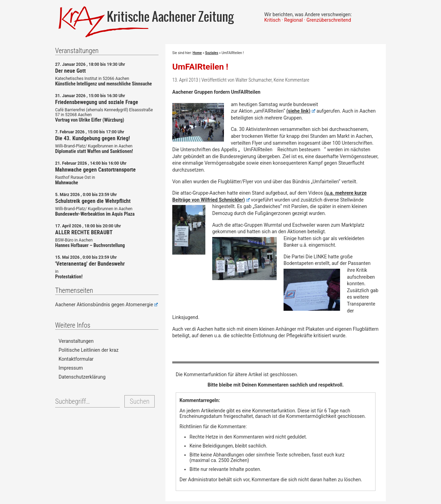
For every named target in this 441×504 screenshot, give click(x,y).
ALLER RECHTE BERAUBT (84, 232)
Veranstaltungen (76, 341)
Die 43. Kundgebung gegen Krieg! (93, 138)
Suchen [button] (139, 401)
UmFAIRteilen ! (200, 67)
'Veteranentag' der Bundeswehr (90, 264)
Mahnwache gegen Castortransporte (95, 169)
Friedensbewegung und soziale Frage (97, 102)
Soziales (212, 53)
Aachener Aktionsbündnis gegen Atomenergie (106, 305)
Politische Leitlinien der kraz (89, 350)
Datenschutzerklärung (82, 377)
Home (197, 53)
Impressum (71, 368)
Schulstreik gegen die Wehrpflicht (93, 201)
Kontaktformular (76, 359)
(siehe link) (301, 111)
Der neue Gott (70, 71)
